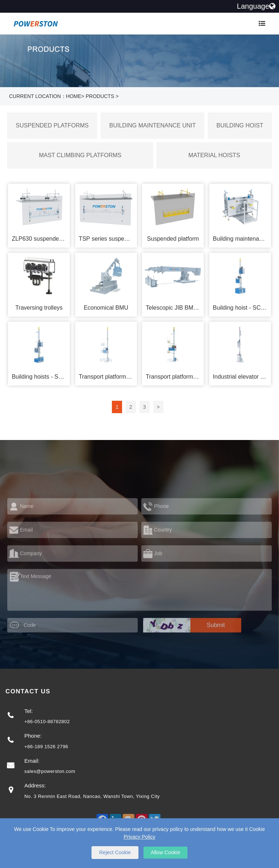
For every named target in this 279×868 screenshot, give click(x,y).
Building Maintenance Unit (153, 125)
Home (74, 96)
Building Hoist (240, 125)
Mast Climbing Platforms (80, 155)
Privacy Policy (139, 837)
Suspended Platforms (52, 125)
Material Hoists (214, 155)
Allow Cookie (165, 852)
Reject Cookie (115, 852)
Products (100, 96)
